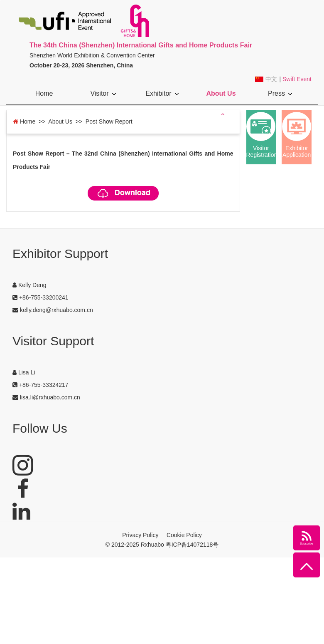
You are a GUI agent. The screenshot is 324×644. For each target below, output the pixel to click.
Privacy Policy (140, 535)
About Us (221, 97)
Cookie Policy (184, 535)
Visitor (103, 93)
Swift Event (297, 79)
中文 (271, 79)
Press (280, 93)
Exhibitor (162, 93)
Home (44, 93)
